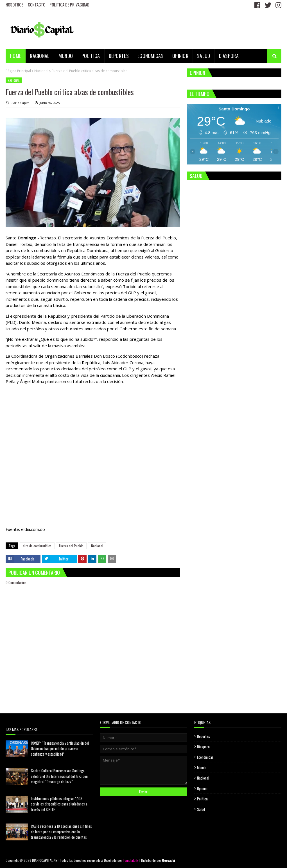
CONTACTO (37, 5)
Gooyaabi (169, 860)
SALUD (196, 176)
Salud (201, 809)
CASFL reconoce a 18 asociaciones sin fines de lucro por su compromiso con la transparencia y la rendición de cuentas (61, 832)
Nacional (41, 71)
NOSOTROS (15, 5)
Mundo (202, 767)
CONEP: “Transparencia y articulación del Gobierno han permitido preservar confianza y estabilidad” (60, 748)
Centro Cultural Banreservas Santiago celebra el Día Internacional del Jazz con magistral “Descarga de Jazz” (59, 776)
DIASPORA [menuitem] (229, 56)
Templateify (131, 860)
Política (202, 799)
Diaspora (203, 747)
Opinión (202, 788)
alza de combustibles (37, 546)
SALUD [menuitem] (204, 56)
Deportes (204, 736)
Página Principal (18, 71)
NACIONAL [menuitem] (40, 56)
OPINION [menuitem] (180, 56)
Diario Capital (20, 103)
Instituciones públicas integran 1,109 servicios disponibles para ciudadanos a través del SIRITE (59, 804)
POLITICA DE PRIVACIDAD (69, 5)
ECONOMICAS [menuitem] (151, 56)
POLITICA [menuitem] (91, 56)
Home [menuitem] (15, 56)
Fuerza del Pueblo (71, 546)
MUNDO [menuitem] (66, 56)
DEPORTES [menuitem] (119, 56)
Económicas (205, 757)
